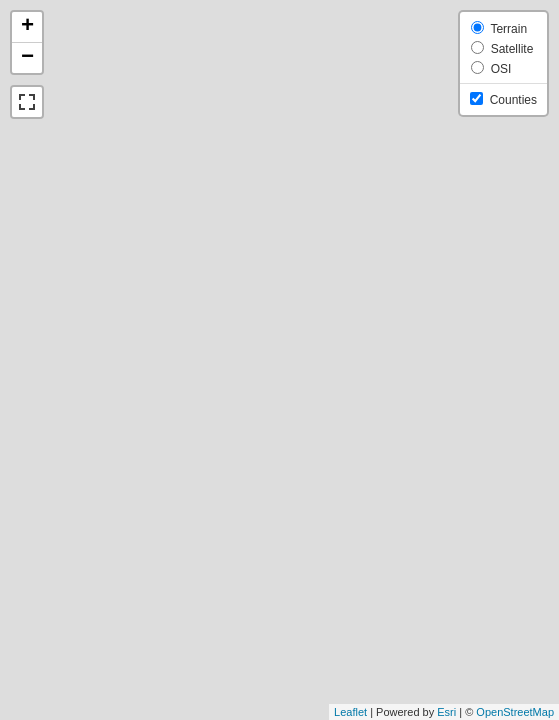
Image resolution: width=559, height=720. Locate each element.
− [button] (27, 58)
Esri (446, 712)
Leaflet (350, 712)
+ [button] (27, 27)
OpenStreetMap (515, 712)
